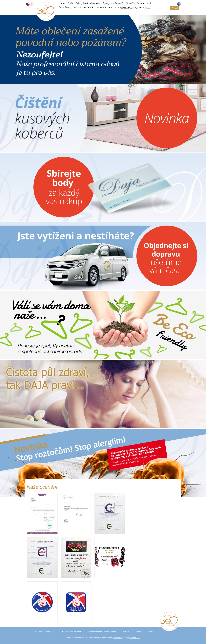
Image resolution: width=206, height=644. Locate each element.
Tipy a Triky (138, 8)
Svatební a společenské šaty (98, 8)
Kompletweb (118, 638)
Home (62, 3)
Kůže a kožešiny (122, 8)
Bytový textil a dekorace (88, 3)
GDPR (151, 632)
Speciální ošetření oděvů (139, 3)
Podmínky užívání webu (72, 632)
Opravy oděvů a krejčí (113, 3)
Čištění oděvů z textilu (70, 8)
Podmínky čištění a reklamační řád (102, 632)
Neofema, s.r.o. (135, 638)
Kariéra (126, 632)
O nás (70, 3)
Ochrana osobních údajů (45, 632)
